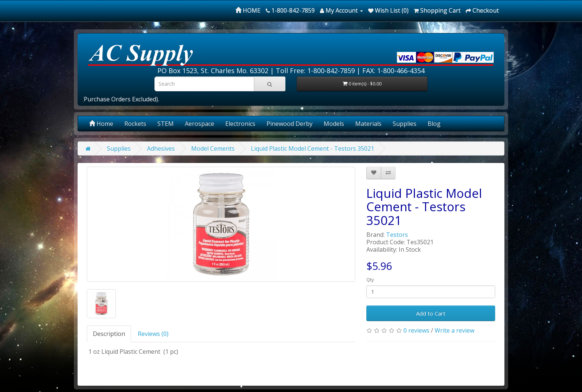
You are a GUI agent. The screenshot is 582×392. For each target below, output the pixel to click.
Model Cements (213, 148)
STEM (166, 124)
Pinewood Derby (290, 124)
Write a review (455, 330)
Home (101, 124)
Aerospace (200, 124)
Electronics (240, 124)
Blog (434, 124)
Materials (368, 124)
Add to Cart (431, 313)
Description (109, 334)
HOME (248, 10)
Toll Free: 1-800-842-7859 (315, 71)
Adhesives (161, 148)
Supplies (405, 124)
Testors (397, 235)
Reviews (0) (153, 334)
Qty (370, 280)
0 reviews (416, 330)
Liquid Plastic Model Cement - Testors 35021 (313, 148)
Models (334, 124)
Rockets (135, 124)
